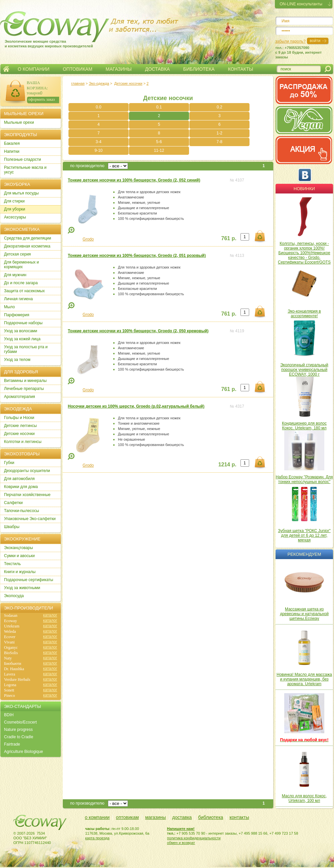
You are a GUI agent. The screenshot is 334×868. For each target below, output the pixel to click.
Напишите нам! (181, 829)
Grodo (88, 239)
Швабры (12, 527)
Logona (10, 685)
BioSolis (11, 653)
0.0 (99, 107)
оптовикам (127, 817)
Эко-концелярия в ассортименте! (304, 314)
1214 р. (227, 465)
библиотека (211, 817)
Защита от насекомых (24, 291)
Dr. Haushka (14, 669)
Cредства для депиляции (28, 238)
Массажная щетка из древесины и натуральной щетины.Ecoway (304, 614)
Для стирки (14, 201)
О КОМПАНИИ (34, 69)
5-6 (159, 142)
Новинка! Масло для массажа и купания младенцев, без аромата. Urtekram (304, 679)
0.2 (220, 107)
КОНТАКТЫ (240, 69)
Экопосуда (14, 596)
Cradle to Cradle (19, 737)
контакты (239, 817)
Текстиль (12, 564)
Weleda (10, 631)
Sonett (9, 690)
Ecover (10, 637)
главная (78, 83)
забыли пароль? (290, 41)
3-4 (98, 142)
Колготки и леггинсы (23, 442)
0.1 (159, 107)
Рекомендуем (304, 554)
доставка (182, 817)
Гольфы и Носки (19, 418)
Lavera (10, 674)
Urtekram (12, 626)
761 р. (229, 238)
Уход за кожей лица (22, 339)
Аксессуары (15, 217)
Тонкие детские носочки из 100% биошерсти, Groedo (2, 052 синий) (134, 180)
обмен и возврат (181, 843)
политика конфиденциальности (194, 838)
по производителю (87, 166)
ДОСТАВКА (157, 69)
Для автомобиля (19, 479)
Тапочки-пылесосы (22, 511)
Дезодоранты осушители (27, 471)
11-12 (159, 150)
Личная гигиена (18, 299)
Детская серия (17, 254)
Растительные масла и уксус (25, 170)
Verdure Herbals (17, 680)
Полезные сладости (23, 159)
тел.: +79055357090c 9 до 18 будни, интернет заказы (298, 52)
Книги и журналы (20, 572)
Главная (6, 69)
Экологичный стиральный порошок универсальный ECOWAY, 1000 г (304, 370)
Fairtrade (12, 744)
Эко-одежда (99, 83)
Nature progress (18, 730)
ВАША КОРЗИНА (37, 85)
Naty (8, 658)
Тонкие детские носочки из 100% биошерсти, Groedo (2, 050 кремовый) (138, 331)
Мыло (9, 307)
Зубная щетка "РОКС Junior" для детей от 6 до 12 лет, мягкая (304, 535)
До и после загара (21, 283)
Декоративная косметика (27, 246)
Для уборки (15, 209)
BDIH (9, 715)
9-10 (99, 150)
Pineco (10, 696)
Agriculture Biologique (24, 752)
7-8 (219, 142)
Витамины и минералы (25, 381)
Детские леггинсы (20, 426)
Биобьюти (13, 664)
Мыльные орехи (19, 122)
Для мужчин (15, 275)
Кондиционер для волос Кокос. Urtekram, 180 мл (304, 426)
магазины (156, 817)
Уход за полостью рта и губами (26, 349)
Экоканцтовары (19, 548)
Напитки (12, 151)
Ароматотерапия (20, 397)
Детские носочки (128, 83)
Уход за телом (17, 360)
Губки (9, 463)
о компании (97, 817)
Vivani (9, 642)
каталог (50, 615)
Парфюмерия (17, 315)
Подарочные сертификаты (29, 580)
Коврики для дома (21, 487)
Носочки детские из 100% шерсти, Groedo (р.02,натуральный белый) (136, 406)
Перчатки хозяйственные (27, 495)
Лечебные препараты (24, 389)
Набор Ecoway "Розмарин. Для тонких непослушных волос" (304, 479)
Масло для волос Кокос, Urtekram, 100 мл (304, 798)
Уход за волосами (21, 331)
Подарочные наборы (23, 323)
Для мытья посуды (21, 193)
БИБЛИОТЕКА (199, 69)
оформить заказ (42, 99)
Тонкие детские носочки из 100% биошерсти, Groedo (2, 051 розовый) (137, 256)
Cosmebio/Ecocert (20, 722)
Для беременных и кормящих (22, 265)
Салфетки (13, 503)
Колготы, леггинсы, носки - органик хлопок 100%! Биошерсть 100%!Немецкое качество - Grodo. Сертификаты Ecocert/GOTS (304, 253)
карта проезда (97, 838)
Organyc (11, 647)
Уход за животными (22, 588)
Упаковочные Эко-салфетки (30, 519)
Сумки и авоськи (19, 556)
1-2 (219, 133)
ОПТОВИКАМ (77, 69)
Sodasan (11, 615)
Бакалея (12, 143)
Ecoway (11, 621)
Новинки (304, 189)
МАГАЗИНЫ (119, 69)
